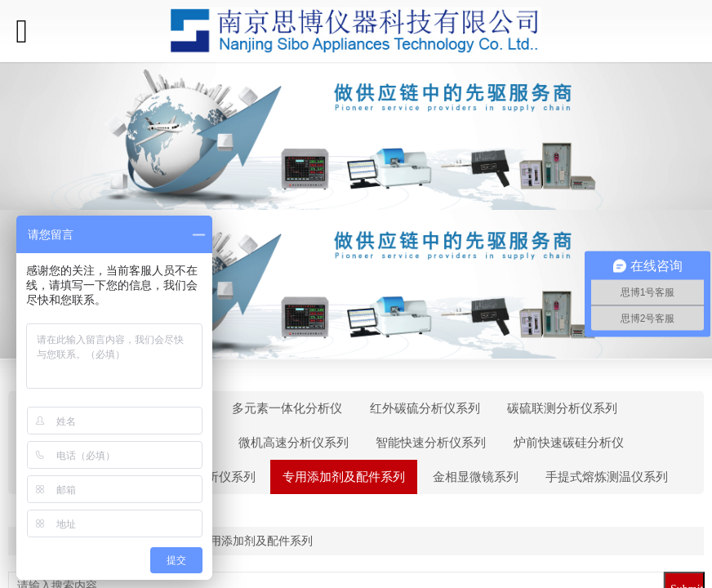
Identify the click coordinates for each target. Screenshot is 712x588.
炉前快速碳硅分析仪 (569, 443)
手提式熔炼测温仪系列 (607, 477)
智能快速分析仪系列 (431, 443)
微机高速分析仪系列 (294, 443)
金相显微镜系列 (476, 477)
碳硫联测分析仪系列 (562, 408)
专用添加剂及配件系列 (344, 477)
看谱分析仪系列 (213, 477)
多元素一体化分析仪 (287, 408)
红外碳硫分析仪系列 (425, 408)
